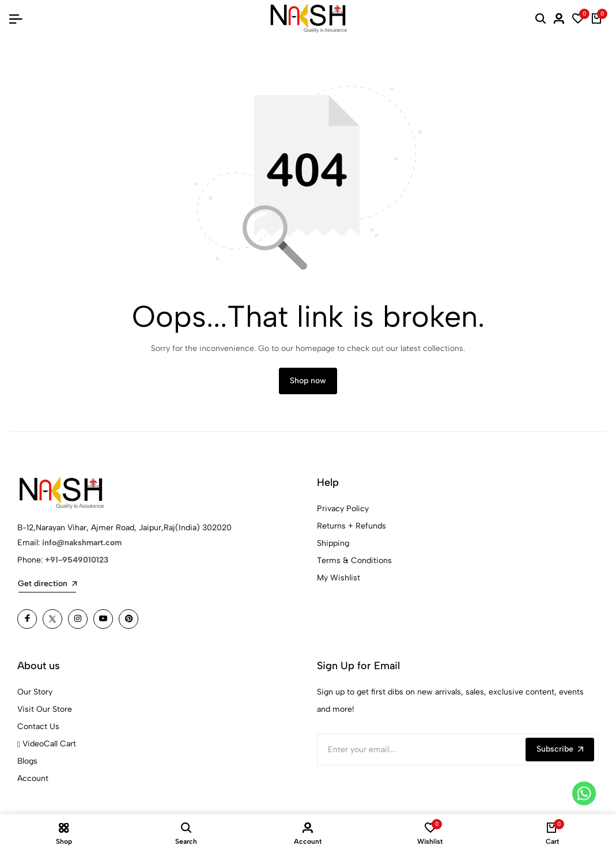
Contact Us (38, 726)
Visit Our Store (45, 709)
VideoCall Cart (47, 744)
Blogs (27, 761)
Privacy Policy (343, 509)
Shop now (308, 381)
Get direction (47, 584)
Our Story (35, 692)
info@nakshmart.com (82, 543)
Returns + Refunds (352, 526)
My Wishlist (339, 578)
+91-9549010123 (77, 560)
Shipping (333, 543)
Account (33, 778)
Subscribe (560, 749)
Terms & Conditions (354, 561)
